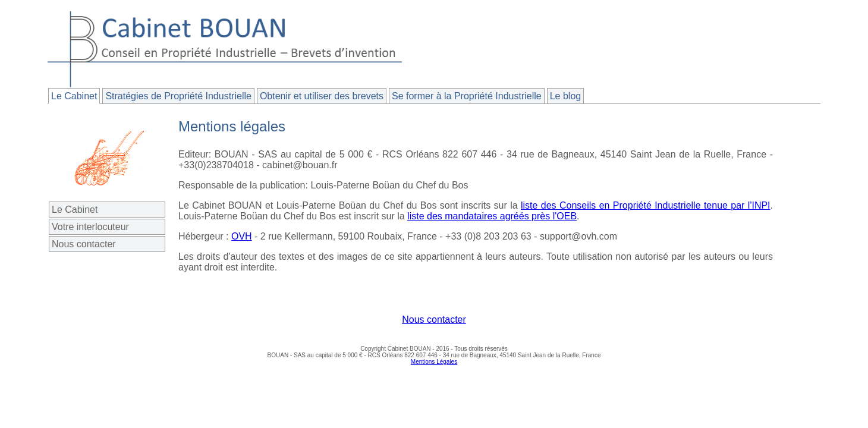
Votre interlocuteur (90, 227)
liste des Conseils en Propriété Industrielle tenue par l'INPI (646, 205)
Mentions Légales (434, 362)
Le (74, 96)
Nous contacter (84, 244)
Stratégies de (178, 96)
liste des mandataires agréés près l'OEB (492, 216)
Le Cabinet (75, 210)
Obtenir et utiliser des (322, 96)
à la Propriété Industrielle (467, 96)
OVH (242, 236)
